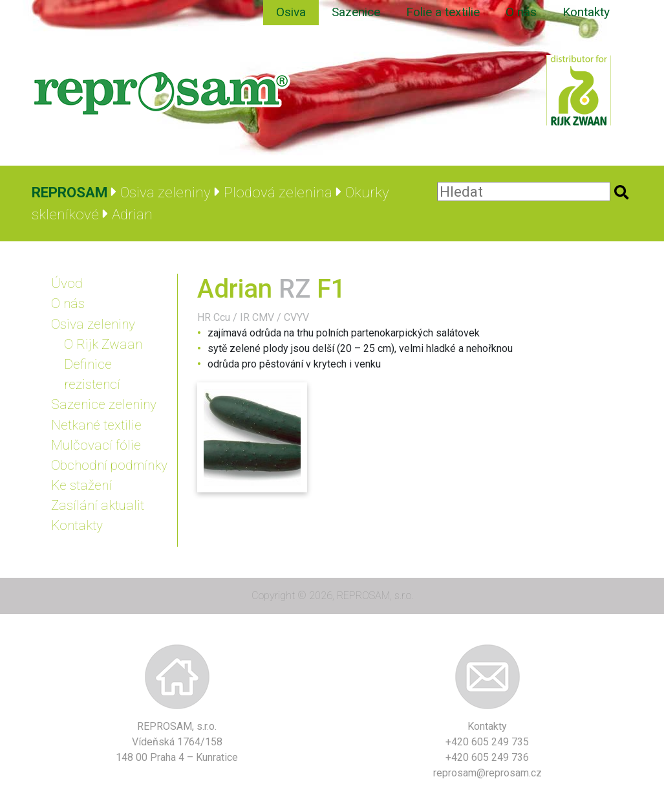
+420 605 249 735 (487, 742)
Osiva (291, 12)
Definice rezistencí (92, 374)
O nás (521, 12)
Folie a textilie (443, 12)
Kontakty (586, 12)
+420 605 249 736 (487, 757)
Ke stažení (81, 485)
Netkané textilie (96, 425)
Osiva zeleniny (93, 324)
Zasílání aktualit (98, 505)
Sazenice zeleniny (104, 404)
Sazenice (356, 12)
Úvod (67, 283)
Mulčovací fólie (96, 445)
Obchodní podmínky (109, 465)
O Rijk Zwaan (103, 344)
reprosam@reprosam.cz (487, 773)
